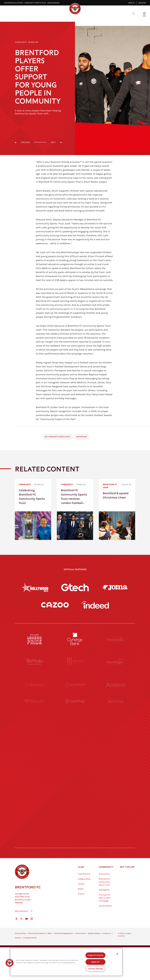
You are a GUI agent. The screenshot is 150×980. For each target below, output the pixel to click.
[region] (66, 962)
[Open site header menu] (144, 14)
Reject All (95, 962)
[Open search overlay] (134, 14)
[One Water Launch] (115, 753)
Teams (83, 17)
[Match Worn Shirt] (75, 776)
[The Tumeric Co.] (75, 822)
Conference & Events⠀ (14, 3)
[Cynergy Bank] (75, 639)
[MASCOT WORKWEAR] (115, 730)
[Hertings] (115, 662)
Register (142, 3)
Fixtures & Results (64, 17)
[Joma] (115, 587)
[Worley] (75, 708)
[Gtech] (75, 587)
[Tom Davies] (115, 799)
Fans (107, 17)
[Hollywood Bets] (35, 587)
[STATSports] (35, 708)
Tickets (95, 17)
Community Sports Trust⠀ (36, 3)
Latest (34, 17)
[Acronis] (115, 708)
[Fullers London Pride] (35, 639)
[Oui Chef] (115, 776)
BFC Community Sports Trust (58, 437)
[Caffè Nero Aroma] (75, 845)
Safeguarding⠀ (54, 3)
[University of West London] (35, 730)
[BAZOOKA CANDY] (35, 662)
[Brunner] (35, 776)
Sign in (131, 3)
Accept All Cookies (95, 955)
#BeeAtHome (82, 437)
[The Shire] (75, 799)
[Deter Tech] (35, 685)
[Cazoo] (55, 605)
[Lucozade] (115, 822)
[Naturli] (75, 753)
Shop (117, 17)
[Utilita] (35, 753)
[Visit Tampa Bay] (75, 730)
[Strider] (75, 685)
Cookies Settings (95, 969)
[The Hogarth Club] (35, 822)
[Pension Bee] (115, 639)
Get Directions (21, 923)
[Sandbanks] (35, 799)
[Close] (117, 954)
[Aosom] (115, 685)
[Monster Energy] (75, 662)
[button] (10, 963)
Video (45, 17)
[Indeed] (95, 605)
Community (21, 42)
